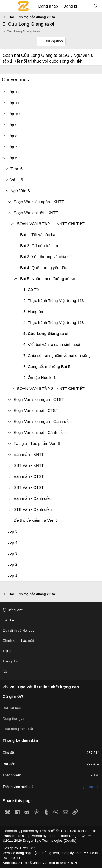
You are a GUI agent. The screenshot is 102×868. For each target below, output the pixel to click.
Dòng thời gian (14, 719)
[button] (6, 169)
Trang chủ (10, 661)
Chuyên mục (15, 80)
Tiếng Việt (13, 610)
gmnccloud (91, 787)
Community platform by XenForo (50, 831)
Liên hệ (8, 620)
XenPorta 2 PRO (16, 863)
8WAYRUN (68, 863)
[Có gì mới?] (85, 6)
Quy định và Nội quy (19, 630)
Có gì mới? (13, 696)
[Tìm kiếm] (96, 6)
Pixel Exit (27, 848)
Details (70, 841)
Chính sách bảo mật (18, 641)
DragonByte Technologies (43, 841)
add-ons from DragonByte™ (69, 836)
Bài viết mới (12, 708)
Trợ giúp (9, 651)
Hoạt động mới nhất (18, 729)
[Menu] (7, 6)
